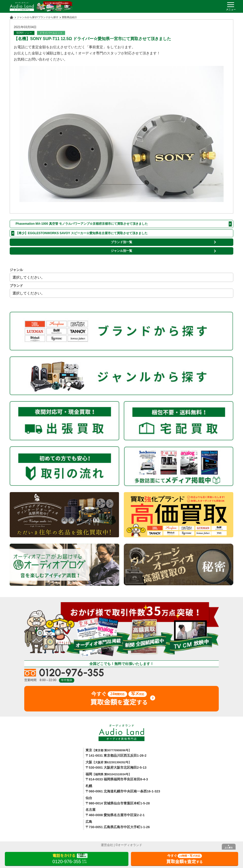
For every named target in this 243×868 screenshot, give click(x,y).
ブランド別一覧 (121, 242)
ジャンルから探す (27, 17)
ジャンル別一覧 (121, 251)
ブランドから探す (48, 17)
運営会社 (107, 845)
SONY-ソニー (24, 33)
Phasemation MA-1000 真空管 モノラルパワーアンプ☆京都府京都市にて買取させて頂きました (82, 224)
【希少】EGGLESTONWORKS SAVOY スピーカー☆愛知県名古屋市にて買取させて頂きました (82, 233)
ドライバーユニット (51, 33)
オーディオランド (130, 845)
